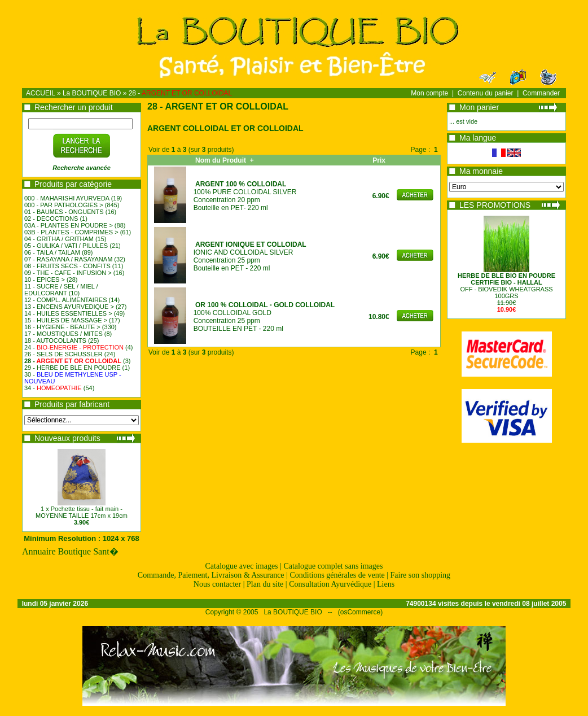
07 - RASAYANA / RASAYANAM (68, 259)
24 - (74, 347)
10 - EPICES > (45, 280)
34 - (53, 388)
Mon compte (429, 93)
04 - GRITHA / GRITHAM (59, 239)
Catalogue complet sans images (333, 566)
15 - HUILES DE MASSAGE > (66, 320)
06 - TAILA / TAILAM (52, 252)
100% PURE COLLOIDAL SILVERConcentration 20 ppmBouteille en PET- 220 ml (245, 196)
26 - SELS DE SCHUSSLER (63, 354)
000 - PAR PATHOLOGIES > (64, 205)
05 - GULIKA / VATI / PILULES (66, 246)
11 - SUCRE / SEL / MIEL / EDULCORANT (61, 290)
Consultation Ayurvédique (330, 584)
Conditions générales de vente (337, 575)
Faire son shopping (421, 575)
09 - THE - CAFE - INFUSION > (68, 273)
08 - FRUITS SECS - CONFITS (67, 266)
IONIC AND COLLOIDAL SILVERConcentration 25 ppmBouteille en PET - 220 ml (250, 256)
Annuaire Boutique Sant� (70, 551)
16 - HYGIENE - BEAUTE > (62, 327)
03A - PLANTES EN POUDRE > (69, 225)
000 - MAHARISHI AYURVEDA (67, 198)
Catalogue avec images (242, 566)
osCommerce (360, 612)
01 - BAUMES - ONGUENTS (64, 212)
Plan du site (265, 584)
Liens (386, 584)
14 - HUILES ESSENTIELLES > (68, 313)
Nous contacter (217, 584)
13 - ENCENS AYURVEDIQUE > (69, 307)
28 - (181, 93)
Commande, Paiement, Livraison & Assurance (211, 575)
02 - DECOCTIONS (51, 219)
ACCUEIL (41, 93)
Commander (541, 93)
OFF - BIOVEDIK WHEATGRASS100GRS (506, 286)
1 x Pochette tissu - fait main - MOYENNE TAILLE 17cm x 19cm (82, 512)
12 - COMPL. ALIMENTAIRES (66, 300)
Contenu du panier (486, 93)
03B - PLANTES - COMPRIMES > (71, 232)
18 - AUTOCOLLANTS (55, 340)
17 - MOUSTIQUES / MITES (63, 334)
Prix (381, 160)
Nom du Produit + (225, 160)
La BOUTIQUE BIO (92, 93)
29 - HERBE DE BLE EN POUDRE (73, 368)
